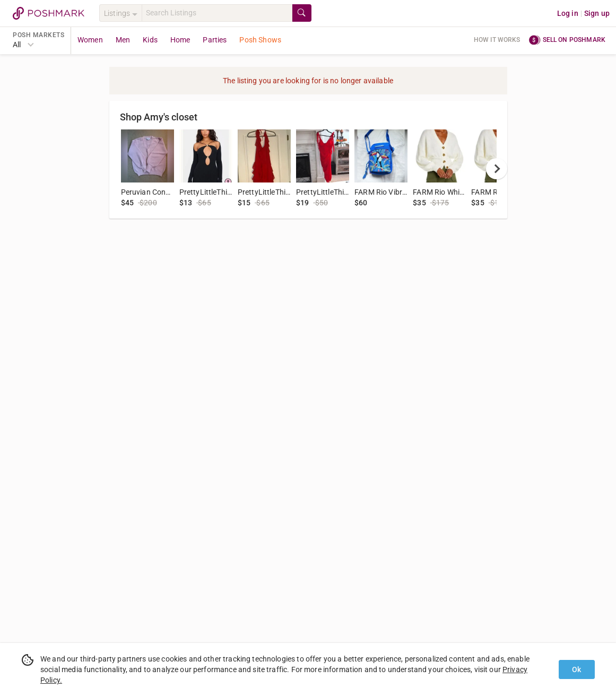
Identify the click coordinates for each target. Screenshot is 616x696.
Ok (576, 669)
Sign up (597, 13)
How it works (497, 40)
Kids (150, 40)
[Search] (217, 13)
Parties (215, 40)
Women (90, 40)
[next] (497, 169)
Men (123, 40)
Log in (568, 13)
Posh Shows (260, 40)
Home (180, 40)
